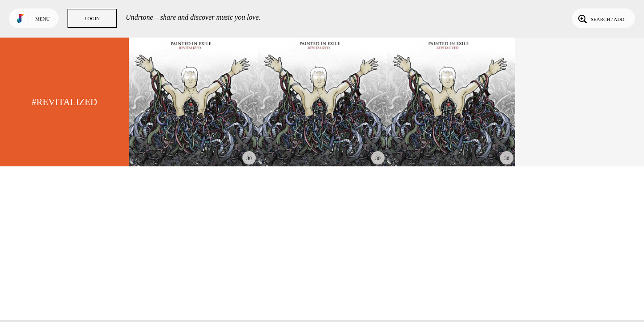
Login (92, 18)
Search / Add (600, 18)
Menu (42, 19)
